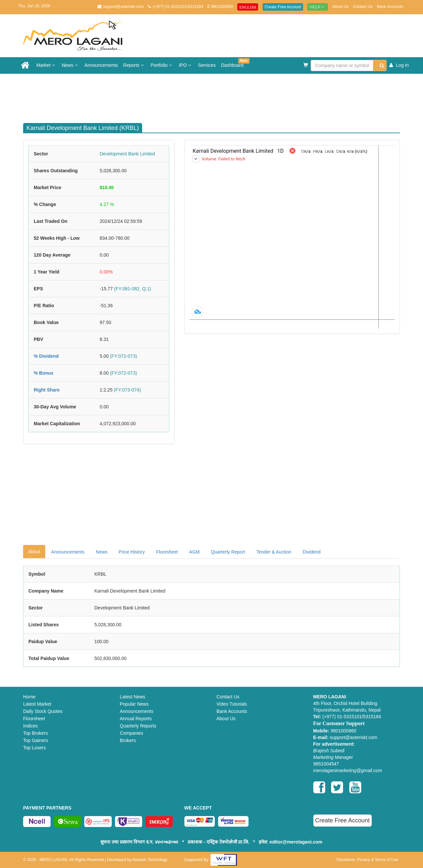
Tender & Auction (274, 552)
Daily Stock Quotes (43, 711)
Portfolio (162, 65)
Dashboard (234, 63)
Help (318, 7)
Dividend (312, 552)
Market (46, 65)
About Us (340, 7)
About (34, 552)
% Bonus (44, 373)
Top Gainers (36, 740)
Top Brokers (36, 733)
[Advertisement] (216, 95)
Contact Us (363, 7)
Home (29, 697)
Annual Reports (136, 719)
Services (207, 65)
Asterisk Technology (150, 860)
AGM (194, 552)
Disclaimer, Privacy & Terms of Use (368, 860)
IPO (186, 65)
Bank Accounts (390, 7)
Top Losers (34, 748)
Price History (132, 552)
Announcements (101, 65)
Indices (30, 726)
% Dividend (46, 356)
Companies (132, 733)
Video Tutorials (232, 704)
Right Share (47, 390)
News (71, 65)
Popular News (134, 704)
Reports (134, 65)
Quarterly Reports (138, 726)
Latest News (133, 697)
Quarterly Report (228, 552)
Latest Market (37, 704)
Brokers (128, 740)
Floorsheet (167, 552)
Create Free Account (283, 7)
